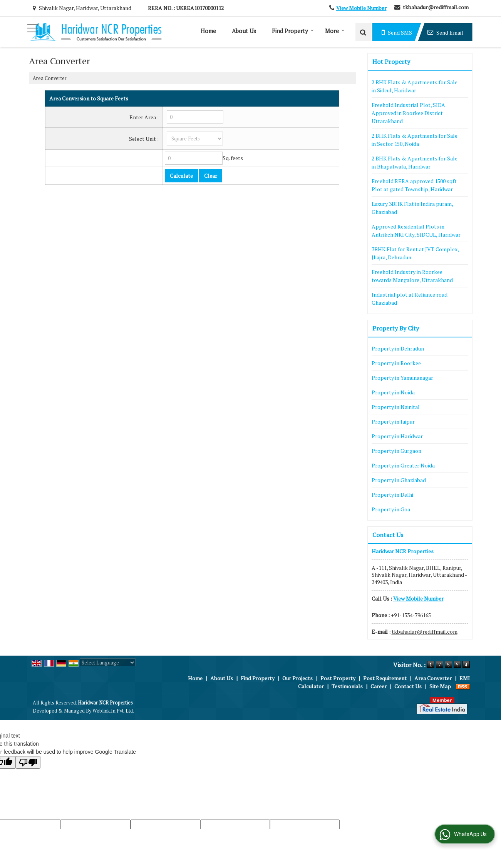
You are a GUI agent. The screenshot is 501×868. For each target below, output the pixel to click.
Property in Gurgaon (396, 451)
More (335, 31)
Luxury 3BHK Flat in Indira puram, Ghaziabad (412, 208)
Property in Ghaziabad (399, 480)
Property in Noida (393, 392)
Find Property (293, 31)
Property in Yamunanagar (402, 378)
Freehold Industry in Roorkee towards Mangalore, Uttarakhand (412, 276)
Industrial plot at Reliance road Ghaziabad (410, 299)
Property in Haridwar (397, 436)
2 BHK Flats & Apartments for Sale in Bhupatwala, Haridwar (415, 162)
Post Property (338, 678)
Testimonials (347, 686)
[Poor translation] (28, 762)
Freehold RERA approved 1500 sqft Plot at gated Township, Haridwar (414, 185)
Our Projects (297, 678)
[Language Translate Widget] (108, 663)
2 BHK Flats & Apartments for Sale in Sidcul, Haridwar (415, 86)
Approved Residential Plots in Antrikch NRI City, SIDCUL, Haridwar (416, 230)
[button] (361, 8)
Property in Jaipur (393, 421)
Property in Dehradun (398, 348)
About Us (244, 31)
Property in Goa (391, 509)
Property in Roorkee (396, 363)
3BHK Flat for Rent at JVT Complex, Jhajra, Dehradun (415, 253)
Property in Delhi (392, 495)
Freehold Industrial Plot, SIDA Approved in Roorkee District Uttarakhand (408, 113)
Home (208, 31)
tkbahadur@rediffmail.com (436, 7)
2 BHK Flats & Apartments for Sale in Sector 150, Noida (415, 140)
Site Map (440, 686)
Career (379, 686)
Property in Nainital (396, 407)
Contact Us (408, 686)
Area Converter (433, 678)
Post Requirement (385, 678)
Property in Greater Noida (403, 465)
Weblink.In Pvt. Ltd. (113, 711)
